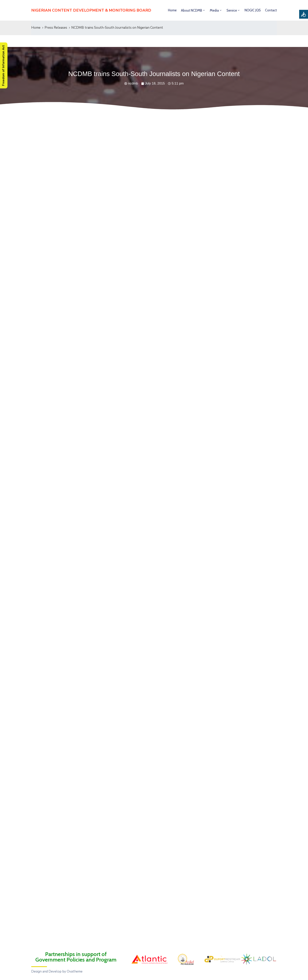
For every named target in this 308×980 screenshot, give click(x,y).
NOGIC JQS (253, 10)
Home (172, 10)
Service (232, 10)
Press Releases (56, 28)
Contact (271, 10)
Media (214, 10)
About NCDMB (192, 10)
